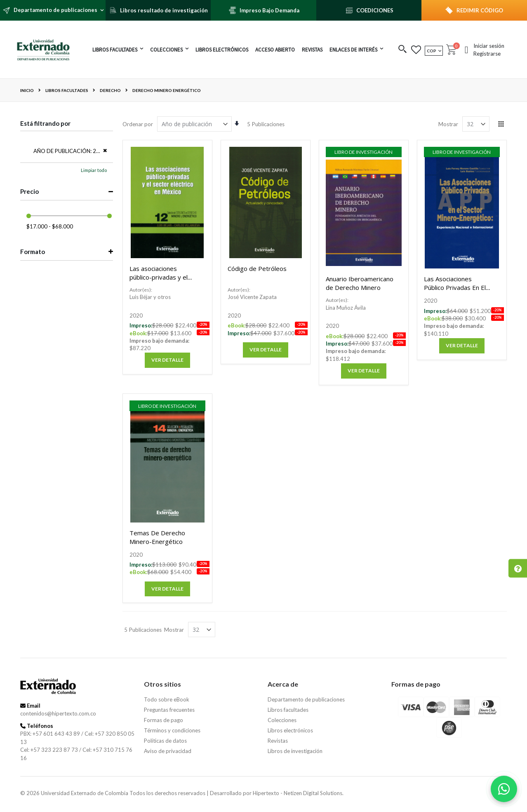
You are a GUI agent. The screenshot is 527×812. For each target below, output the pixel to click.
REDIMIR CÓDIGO (480, 10)
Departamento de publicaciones (306, 699)
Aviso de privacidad (168, 751)
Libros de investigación (295, 751)
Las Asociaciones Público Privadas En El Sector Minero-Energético (455, 292)
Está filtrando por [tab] (45, 123)
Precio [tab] (29, 191)
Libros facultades (67, 90)
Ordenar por (138, 124)
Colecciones (282, 720)
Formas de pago (164, 720)
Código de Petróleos (257, 268)
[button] (403, 50)
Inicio (27, 90)
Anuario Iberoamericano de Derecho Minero (360, 283)
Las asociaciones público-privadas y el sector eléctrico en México (159, 281)
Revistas (278, 741)
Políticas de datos (165, 741)
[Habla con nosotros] (504, 789)
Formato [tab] (33, 252)
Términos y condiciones (172, 730)
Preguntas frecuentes (169, 710)
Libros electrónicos (290, 730)
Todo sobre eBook (167, 699)
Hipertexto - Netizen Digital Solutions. (298, 793)
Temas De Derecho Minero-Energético (157, 537)
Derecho (110, 90)
